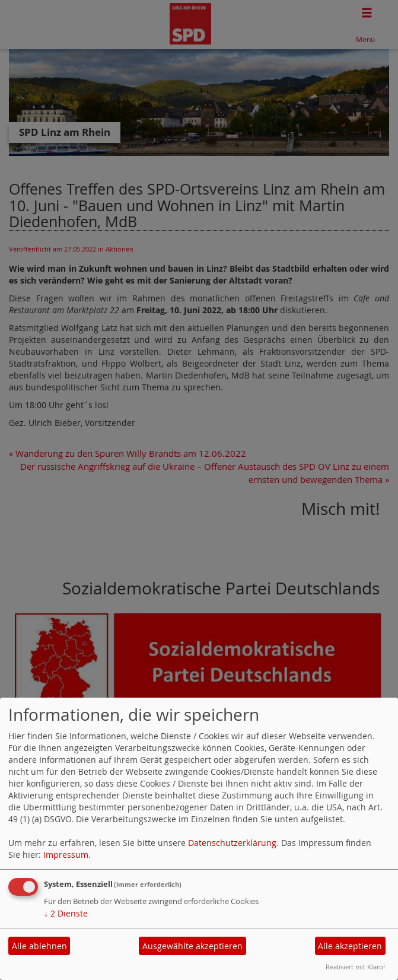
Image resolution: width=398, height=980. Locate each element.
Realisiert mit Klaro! (355, 967)
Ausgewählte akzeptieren (192, 946)
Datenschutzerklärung (232, 843)
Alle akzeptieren (350, 946)
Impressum (66, 855)
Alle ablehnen (39, 946)
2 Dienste (66, 913)
